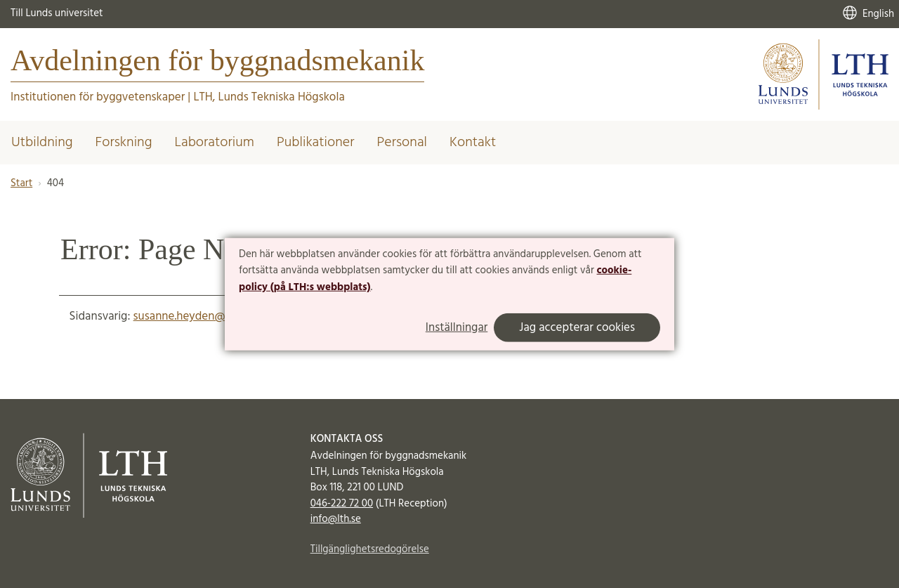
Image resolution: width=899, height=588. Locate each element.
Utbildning (42, 143)
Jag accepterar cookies (577, 328)
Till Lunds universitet (57, 13)
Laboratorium (214, 143)
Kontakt (473, 143)
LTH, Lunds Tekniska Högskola (269, 97)
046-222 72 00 (342, 504)
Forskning (124, 143)
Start (21, 183)
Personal (402, 143)
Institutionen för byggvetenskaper (98, 97)
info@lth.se (336, 519)
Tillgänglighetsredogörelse (370, 549)
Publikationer (316, 143)
